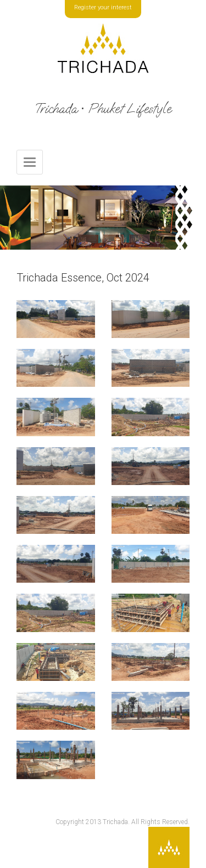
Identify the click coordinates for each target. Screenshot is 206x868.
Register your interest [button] (103, 7)
